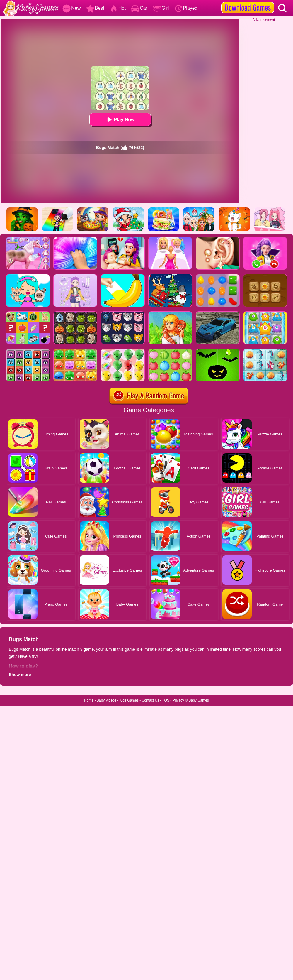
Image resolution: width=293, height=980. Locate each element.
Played (186, 8)
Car (139, 8)
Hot (118, 8)
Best (95, 8)
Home (89, 700)
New (71, 8)
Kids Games (129, 700)
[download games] (248, 2)
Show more (20, 675)
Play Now (120, 120)
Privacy (178, 700)
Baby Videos (107, 700)
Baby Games (199, 700)
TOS (166, 700)
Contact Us (150, 700)
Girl (161, 8)
